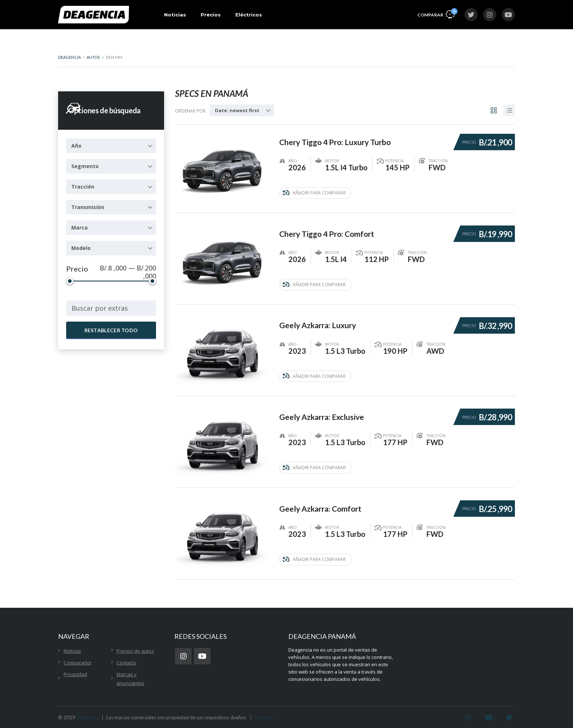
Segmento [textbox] (85, 166)
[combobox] (111, 146)
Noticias (175, 15)
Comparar (436, 14)
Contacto (126, 659)
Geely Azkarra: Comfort (323, 503)
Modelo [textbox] (81, 248)
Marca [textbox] (79, 227)
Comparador (78, 659)
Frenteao (264, 714)
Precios (211, 15)
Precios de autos (135, 648)
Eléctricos (249, 15)
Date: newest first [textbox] (237, 110)
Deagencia (88, 714)
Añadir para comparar (314, 192)
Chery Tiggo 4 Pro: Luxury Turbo (338, 139)
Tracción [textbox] (83, 187)
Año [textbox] (76, 146)
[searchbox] (111, 308)
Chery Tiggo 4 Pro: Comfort (329, 230)
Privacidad (75, 671)
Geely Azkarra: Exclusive (324, 412)
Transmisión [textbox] (88, 207)
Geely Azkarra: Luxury (320, 321)
